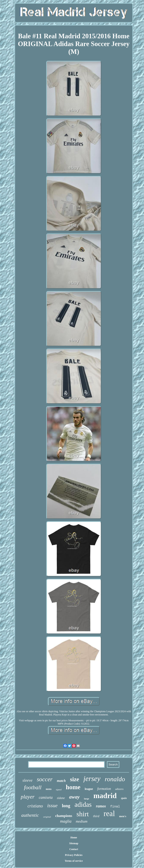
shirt (83, 814)
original (47, 817)
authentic (30, 815)
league (89, 789)
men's (123, 816)
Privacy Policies (74, 855)
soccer (45, 779)
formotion (104, 789)
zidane (61, 798)
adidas (83, 805)
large (87, 799)
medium (82, 821)
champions (64, 816)
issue (52, 805)
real (109, 814)
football (33, 787)
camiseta (46, 797)
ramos (101, 806)
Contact (74, 849)
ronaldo (115, 779)
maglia (66, 821)
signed (59, 790)
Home (74, 837)
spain (124, 798)
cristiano (35, 806)
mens (49, 789)
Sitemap (74, 843)
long (66, 806)
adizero (119, 789)
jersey (92, 779)
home (73, 787)
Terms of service (74, 861)
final (115, 807)
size (74, 779)
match (61, 781)
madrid (105, 796)
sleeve (27, 780)
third (96, 816)
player (28, 797)
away (74, 797)
